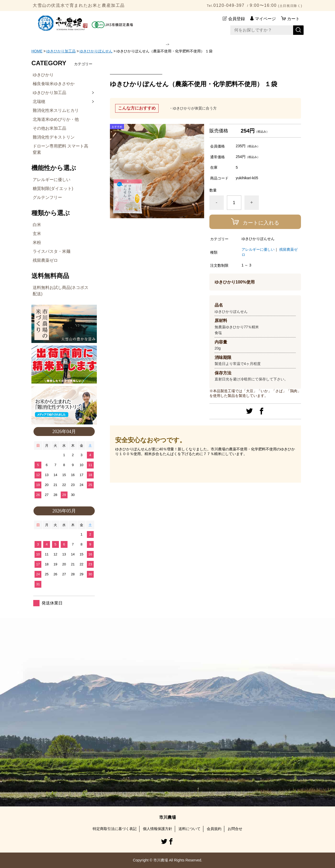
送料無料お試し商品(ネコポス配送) (61, 291)
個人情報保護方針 (158, 829)
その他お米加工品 (49, 128)
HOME (37, 51)
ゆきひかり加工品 (61, 51)
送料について (189, 829)
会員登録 (237, 19)
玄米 (37, 234)
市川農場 (167, 817)
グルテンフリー (47, 197)
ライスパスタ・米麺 (52, 251)
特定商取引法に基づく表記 (115, 829)
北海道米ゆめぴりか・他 (56, 119)
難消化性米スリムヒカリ (56, 110)
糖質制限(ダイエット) (53, 189)
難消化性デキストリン (54, 137)
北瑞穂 (39, 102)
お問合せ (235, 829)
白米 (37, 225)
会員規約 (214, 829)
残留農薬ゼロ (45, 260)
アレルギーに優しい (258, 249)
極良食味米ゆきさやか (54, 84)
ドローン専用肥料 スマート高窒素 (60, 149)
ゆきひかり (43, 75)
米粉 (37, 242)
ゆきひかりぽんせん (96, 51)
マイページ (265, 19)
